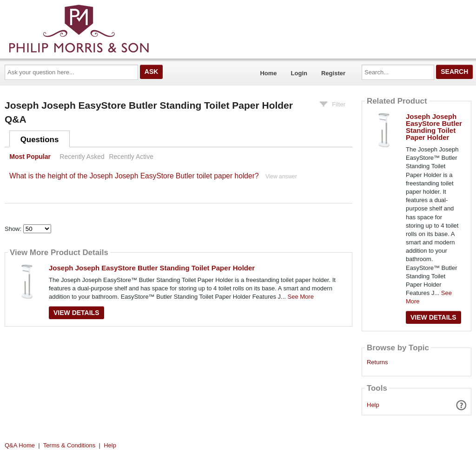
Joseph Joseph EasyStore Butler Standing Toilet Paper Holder (152, 268)
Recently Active (131, 157)
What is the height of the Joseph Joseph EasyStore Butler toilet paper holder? (134, 176)
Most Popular (30, 157)
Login (299, 73)
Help (373, 405)
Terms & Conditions (69, 445)
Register (333, 73)
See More (301, 297)
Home (268, 73)
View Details (76, 313)
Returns (377, 362)
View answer (281, 177)
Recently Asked (82, 157)
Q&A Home (20, 445)
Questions (40, 140)
